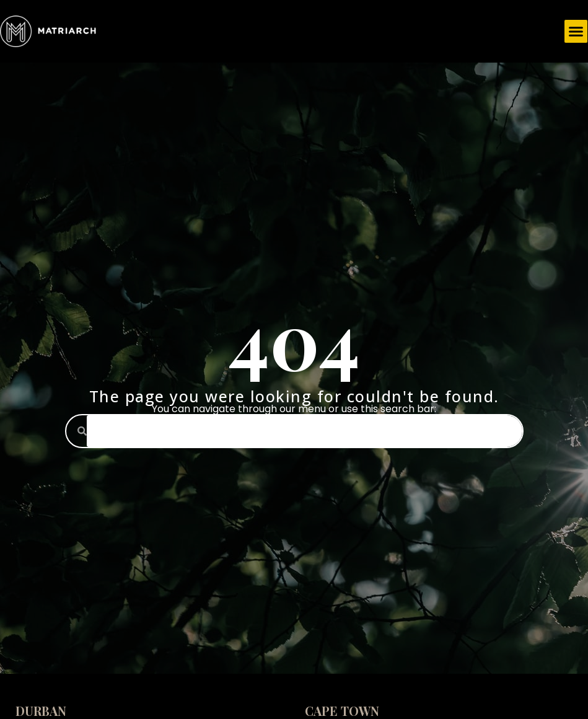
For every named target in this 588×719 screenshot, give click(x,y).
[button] (576, 32)
